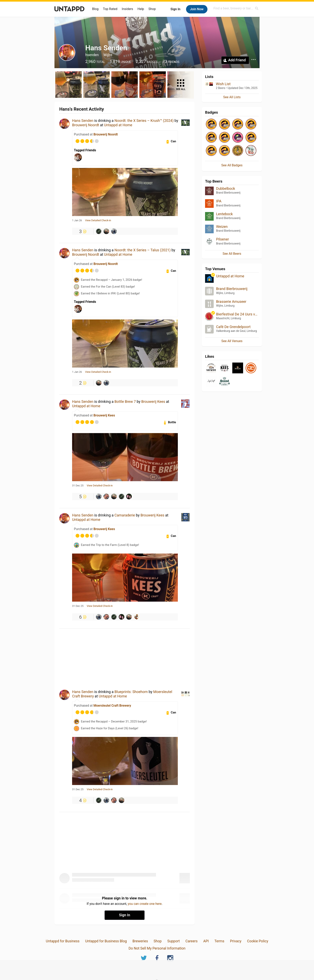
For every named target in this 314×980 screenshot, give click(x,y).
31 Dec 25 (78, 486)
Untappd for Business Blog (106, 941)
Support (174, 941)
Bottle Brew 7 (125, 402)
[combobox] (236, 8)
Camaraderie (125, 515)
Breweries (140, 941)
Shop (152, 9)
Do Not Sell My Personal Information (157, 948)
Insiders (127, 9)
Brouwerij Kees (153, 402)
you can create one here (145, 904)
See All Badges (232, 165)
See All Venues (232, 341)
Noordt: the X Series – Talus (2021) (143, 250)
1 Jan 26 (77, 220)
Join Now (197, 9)
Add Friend (237, 60)
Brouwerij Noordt (86, 125)
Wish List (223, 84)
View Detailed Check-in (98, 220)
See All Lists (232, 97)
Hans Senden (83, 121)
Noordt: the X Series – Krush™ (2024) (144, 121)
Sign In (175, 9)
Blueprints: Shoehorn (131, 692)
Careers (192, 941)
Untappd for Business (63, 941)
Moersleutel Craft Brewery (112, 706)
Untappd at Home (118, 125)
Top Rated (110, 9)
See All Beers (232, 254)
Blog (95, 9)
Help (141, 9)
